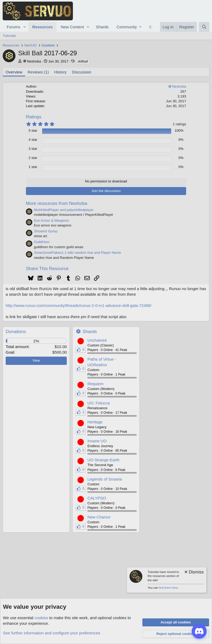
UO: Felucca (98, 403)
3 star (33, 149)
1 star (33, 167)
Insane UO (97, 441)
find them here (168, 588)
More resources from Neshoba (57, 203)
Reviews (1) (38, 72)
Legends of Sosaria (105, 479)
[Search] (204, 27)
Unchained (97, 340)
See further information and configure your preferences (52, 633)
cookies (41, 618)
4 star (33, 140)
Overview (14, 72)
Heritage (95, 422)
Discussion (82, 72)
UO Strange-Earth (103, 460)
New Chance (99, 517)
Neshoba (34, 61)
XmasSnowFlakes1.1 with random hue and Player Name (77, 253)
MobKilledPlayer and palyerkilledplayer (64, 210)
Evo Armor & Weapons (51, 220)
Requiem (95, 384)
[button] (25, 27)
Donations (16, 332)
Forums (13, 27)
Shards (102, 27)
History (60, 72)
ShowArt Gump (46, 231)
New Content (72, 27)
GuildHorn (42, 242)
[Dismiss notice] (194, 573)
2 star (33, 158)
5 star (33, 130)
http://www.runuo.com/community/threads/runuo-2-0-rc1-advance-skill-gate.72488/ (78, 305)
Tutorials (9, 36)
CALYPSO (97, 498)
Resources (43, 27)
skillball (83, 61)
